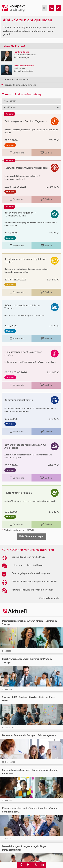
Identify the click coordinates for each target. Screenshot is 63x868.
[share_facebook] (28, 865)
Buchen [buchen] (46, 153)
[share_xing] (21, 865)
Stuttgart (10, 145)
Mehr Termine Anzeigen (32, 537)
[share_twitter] (35, 865)
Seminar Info (17, 153)
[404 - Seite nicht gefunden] (52, 8)
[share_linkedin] (42, 865)
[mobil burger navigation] (44, 8)
